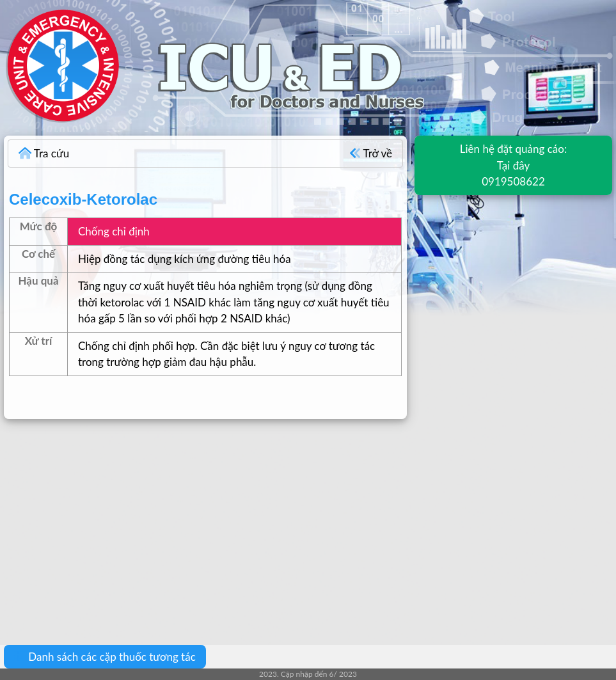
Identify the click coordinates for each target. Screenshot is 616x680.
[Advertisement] (308, 523)
